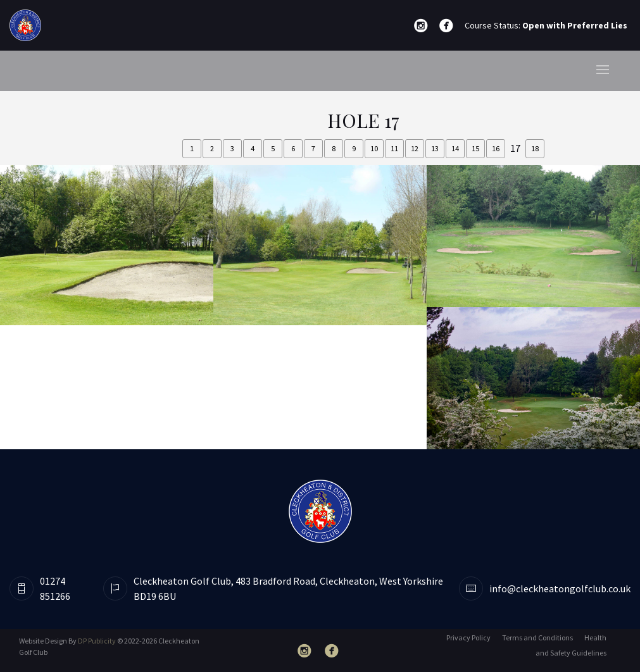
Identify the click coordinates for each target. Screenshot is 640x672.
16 (496, 148)
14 (455, 148)
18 (535, 148)
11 (394, 148)
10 (374, 148)
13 (435, 148)
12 (415, 148)
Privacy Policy (468, 638)
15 (475, 148)
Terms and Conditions (537, 638)
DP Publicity (97, 641)
